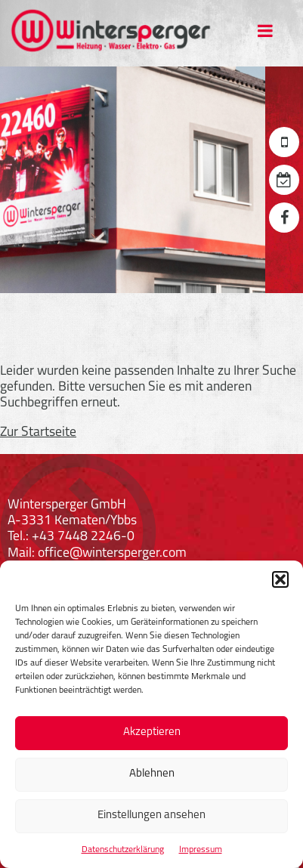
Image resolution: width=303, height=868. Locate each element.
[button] (280, 579)
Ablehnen (152, 774)
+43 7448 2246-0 (83, 537)
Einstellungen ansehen (151, 815)
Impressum (201, 850)
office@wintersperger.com (112, 553)
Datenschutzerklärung (123, 850)
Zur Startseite (38, 432)
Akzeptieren (152, 732)
